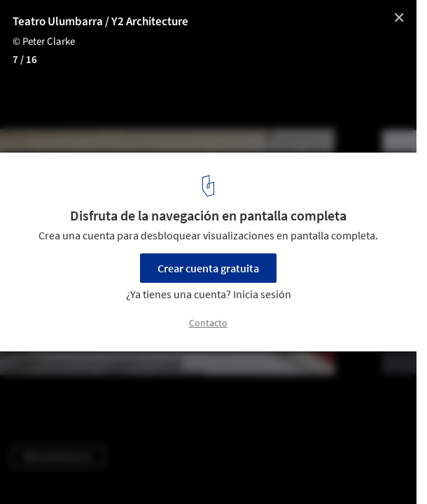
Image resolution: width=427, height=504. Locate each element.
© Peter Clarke (44, 42)
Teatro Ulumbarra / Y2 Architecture (100, 22)
